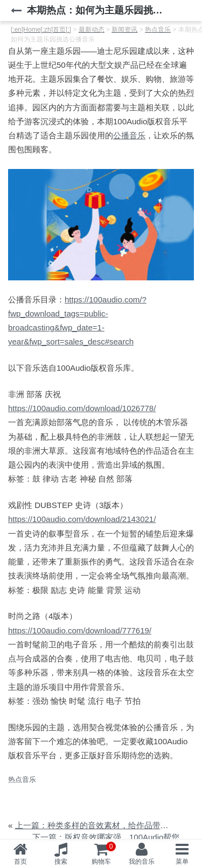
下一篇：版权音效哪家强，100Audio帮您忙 (110, 837)
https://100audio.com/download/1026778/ (82, 408)
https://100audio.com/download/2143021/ (82, 519)
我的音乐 (142, 862)
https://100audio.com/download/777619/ (80, 630)
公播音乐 (129, 135)
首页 (20, 862)
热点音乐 (22, 779)
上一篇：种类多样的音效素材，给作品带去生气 (100, 825)
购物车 (104, 853)
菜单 (182, 862)
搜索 (61, 862)
